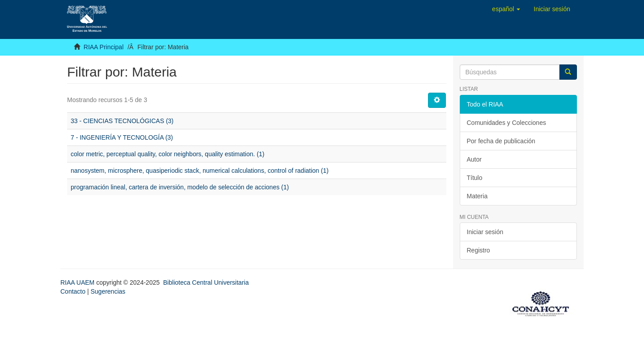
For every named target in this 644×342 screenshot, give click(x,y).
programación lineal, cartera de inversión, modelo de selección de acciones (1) (180, 187)
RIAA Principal (104, 47)
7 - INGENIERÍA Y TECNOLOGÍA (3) (122, 137)
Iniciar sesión (485, 232)
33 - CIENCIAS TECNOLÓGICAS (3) (122, 121)
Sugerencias (108, 291)
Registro (479, 250)
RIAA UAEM (78, 282)
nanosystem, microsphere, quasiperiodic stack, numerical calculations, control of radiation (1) (200, 171)
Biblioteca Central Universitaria (206, 282)
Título (475, 178)
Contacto (73, 291)
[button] (506, 9)
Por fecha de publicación (501, 141)
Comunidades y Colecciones (506, 123)
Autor (474, 159)
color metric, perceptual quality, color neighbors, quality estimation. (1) (167, 154)
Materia (477, 196)
